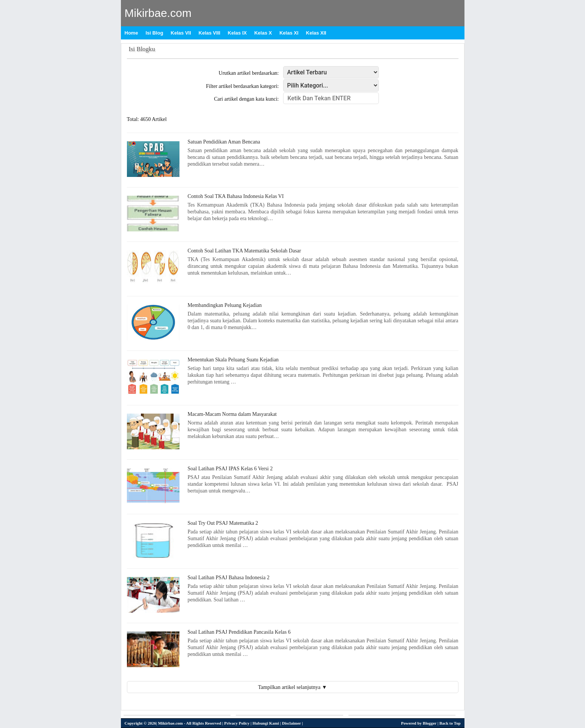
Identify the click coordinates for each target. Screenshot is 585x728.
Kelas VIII (210, 33)
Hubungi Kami (266, 723)
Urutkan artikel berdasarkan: (249, 73)
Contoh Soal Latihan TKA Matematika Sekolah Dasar (244, 251)
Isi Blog (155, 33)
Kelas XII (316, 33)
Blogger (430, 723)
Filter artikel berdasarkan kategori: (243, 86)
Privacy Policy (237, 723)
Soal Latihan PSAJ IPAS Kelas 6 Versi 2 (230, 469)
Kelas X (263, 33)
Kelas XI (289, 33)
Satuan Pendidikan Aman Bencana (224, 142)
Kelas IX (237, 33)
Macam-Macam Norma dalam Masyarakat (232, 414)
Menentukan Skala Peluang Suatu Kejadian (233, 360)
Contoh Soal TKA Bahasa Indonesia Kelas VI (236, 196)
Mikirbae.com (158, 13)
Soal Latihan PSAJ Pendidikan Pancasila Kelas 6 (239, 632)
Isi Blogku (142, 49)
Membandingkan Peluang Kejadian (225, 305)
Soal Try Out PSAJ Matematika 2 (223, 523)
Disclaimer (292, 723)
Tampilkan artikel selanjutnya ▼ (292, 687)
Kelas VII (181, 33)
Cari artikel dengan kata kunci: (247, 99)
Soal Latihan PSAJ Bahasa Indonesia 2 (229, 578)
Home (131, 33)
